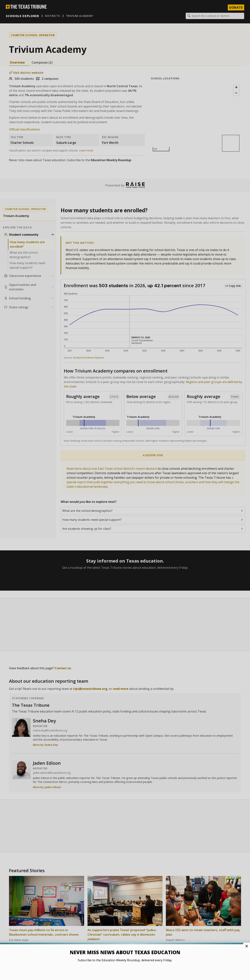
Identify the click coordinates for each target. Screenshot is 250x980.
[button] (125, 490)
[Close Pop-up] (247, 946)
